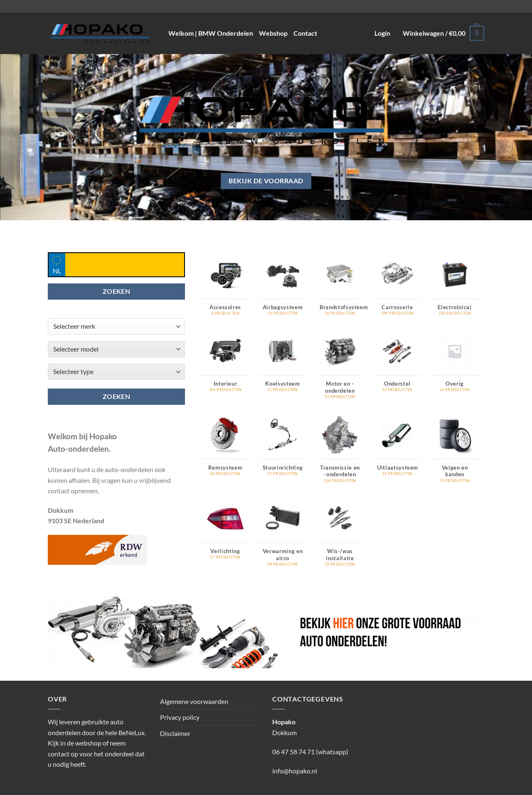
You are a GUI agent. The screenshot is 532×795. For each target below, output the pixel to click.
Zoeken (117, 396)
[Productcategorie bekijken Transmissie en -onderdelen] (340, 454)
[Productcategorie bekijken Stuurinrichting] (283, 450)
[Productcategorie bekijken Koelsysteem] (283, 367)
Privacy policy (180, 717)
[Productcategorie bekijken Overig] (455, 367)
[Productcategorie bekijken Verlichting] (225, 534)
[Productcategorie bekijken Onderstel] (397, 367)
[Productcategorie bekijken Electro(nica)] (455, 290)
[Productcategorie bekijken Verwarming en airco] (283, 538)
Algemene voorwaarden (194, 701)
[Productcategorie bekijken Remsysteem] (225, 450)
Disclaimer (175, 733)
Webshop (273, 33)
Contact (305, 33)
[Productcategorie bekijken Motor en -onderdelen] (340, 370)
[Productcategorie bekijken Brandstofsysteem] (340, 290)
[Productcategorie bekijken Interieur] (225, 367)
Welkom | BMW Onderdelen (211, 33)
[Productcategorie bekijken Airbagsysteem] (283, 290)
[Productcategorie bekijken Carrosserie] (397, 290)
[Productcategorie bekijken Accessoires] (225, 290)
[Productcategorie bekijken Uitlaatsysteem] (397, 450)
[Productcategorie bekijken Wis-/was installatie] (340, 538)
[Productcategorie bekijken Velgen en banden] (455, 454)
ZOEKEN (117, 291)
